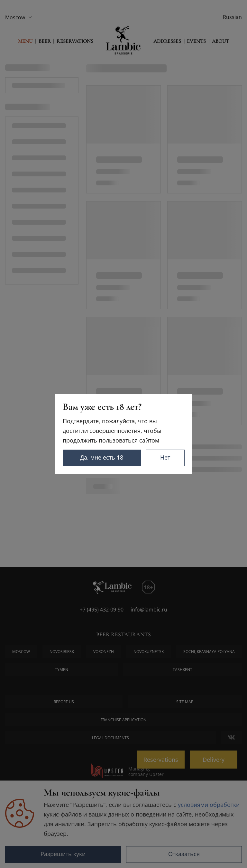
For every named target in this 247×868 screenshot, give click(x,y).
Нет (165, 457)
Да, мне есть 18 (102, 457)
